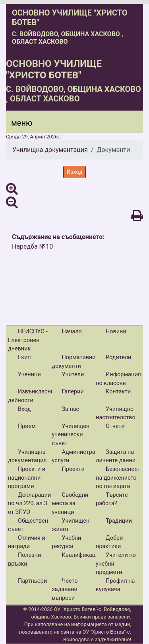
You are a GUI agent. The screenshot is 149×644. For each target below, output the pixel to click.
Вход (24, 409)
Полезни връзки (24, 559)
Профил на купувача (115, 585)
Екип (24, 357)
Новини (116, 332)
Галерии (73, 392)
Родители (118, 357)
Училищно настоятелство (116, 413)
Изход (75, 172)
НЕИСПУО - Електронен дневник (28, 340)
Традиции (119, 521)
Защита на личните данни (116, 456)
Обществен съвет (28, 525)
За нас (71, 409)
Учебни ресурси (67, 542)
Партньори (32, 581)
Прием (27, 426)
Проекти (73, 469)
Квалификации (82, 555)
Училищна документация (50, 150)
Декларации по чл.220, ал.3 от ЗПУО (29, 504)
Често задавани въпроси (65, 590)
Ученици (29, 375)
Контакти (118, 392)
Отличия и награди (27, 542)
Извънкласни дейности (31, 396)
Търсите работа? (112, 499)
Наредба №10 (32, 246)
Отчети (115, 426)
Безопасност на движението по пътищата (118, 478)
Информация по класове (118, 379)
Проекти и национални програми (27, 478)
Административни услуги (82, 456)
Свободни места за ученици (70, 504)
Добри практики (109, 542)
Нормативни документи (74, 362)
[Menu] (17, 125)
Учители (73, 375)
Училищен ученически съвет (71, 435)
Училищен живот (71, 525)
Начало (72, 332)
